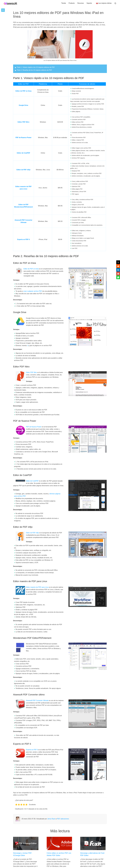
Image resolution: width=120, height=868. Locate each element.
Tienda (63, 3)
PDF (58, 819)
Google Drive (24, 105)
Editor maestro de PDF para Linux (37, 587)
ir (28, 346)
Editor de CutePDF (23, 153)
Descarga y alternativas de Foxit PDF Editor (92, 854)
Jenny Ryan (51, 819)
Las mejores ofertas (105, 3)
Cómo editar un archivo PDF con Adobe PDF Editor (59, 854)
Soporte (89, 3)
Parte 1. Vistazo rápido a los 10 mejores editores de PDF (36, 67)
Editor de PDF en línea (24, 91)
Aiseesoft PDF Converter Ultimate (37, 700)
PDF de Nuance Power (24, 138)
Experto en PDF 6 (23, 239)
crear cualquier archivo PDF (33, 291)
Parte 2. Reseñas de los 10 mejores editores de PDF (34, 70)
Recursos (81, 3)
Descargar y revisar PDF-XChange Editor (23, 854)
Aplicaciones (65, 819)
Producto (72, 3)
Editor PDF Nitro (23, 122)
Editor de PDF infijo (23, 170)
